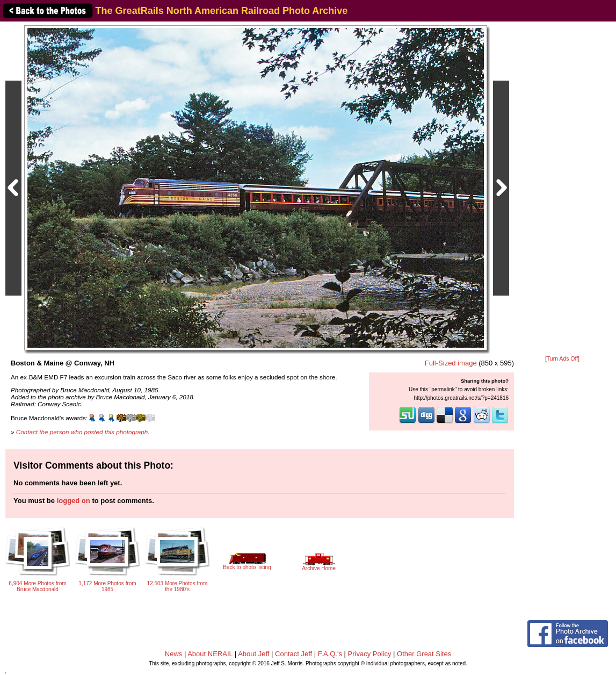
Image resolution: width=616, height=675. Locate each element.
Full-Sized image (451, 363)
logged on (74, 501)
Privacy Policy (370, 654)
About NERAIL (210, 654)
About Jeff (253, 654)
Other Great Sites (424, 654)
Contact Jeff (293, 654)
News (174, 654)
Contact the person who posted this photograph (82, 432)
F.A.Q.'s (330, 654)
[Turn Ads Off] (562, 359)
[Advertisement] (562, 189)
